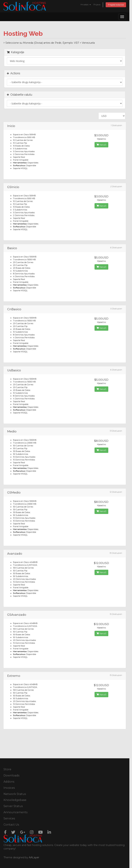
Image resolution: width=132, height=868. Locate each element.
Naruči (101, 145)
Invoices (9, 788)
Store (7, 769)
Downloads (11, 775)
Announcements (15, 812)
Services (9, 818)
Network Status (15, 794)
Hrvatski (86, 5)
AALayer (34, 857)
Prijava (97, 5)
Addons (9, 782)
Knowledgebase (15, 800)
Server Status (13, 806)
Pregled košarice (116, 5)
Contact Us (11, 825)
